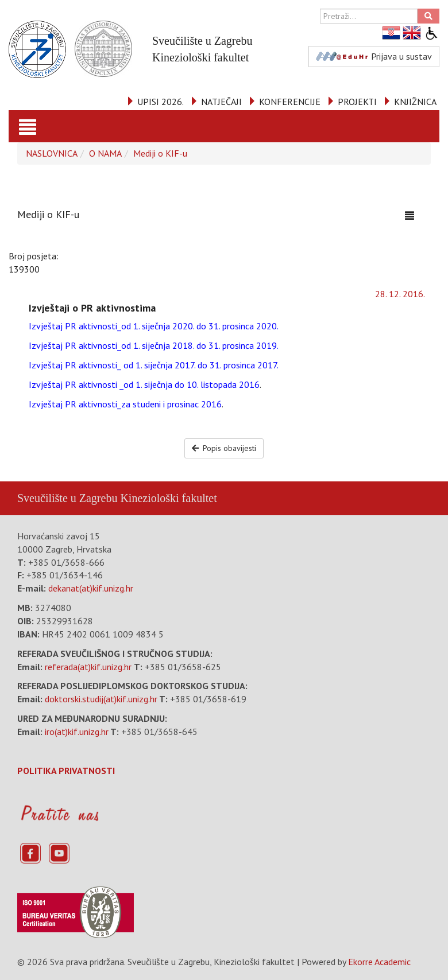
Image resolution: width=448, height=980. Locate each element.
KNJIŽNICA (415, 102)
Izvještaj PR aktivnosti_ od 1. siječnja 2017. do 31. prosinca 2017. (154, 365)
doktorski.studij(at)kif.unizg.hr (101, 699)
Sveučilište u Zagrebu (67, 498)
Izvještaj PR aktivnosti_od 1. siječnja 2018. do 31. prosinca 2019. (154, 345)
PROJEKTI (357, 102)
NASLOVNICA (52, 153)
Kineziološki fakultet (168, 498)
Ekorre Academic (379, 962)
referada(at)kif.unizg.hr (88, 667)
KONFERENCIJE (290, 102)
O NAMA (105, 153)
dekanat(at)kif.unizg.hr (91, 588)
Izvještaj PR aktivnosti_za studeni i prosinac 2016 (125, 404)
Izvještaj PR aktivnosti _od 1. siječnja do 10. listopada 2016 (144, 384)
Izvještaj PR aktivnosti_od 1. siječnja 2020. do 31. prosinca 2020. (154, 326)
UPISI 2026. (161, 102)
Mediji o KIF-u (160, 153)
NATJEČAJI (221, 102)
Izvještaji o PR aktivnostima (92, 308)
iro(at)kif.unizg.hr (77, 732)
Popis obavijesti (224, 448)
